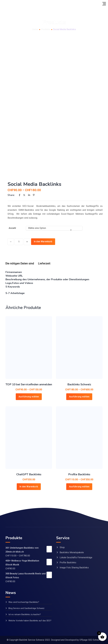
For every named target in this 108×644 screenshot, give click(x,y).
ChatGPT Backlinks (29, 474)
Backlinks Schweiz (79, 384)
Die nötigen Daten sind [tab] (20, 263)
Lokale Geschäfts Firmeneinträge (76, 557)
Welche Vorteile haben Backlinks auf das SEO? (30, 621)
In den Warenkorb (43, 241)
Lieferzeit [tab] (44, 263)
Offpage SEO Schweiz (90, 640)
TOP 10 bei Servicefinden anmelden (29, 384)
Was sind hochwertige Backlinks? (24, 602)
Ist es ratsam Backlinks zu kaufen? (25, 614)
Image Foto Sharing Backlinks (74, 568)
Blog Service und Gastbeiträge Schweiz (26, 608)
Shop (62, 547)
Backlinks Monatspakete (72, 552)
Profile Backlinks (79, 474)
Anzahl (12, 228)
